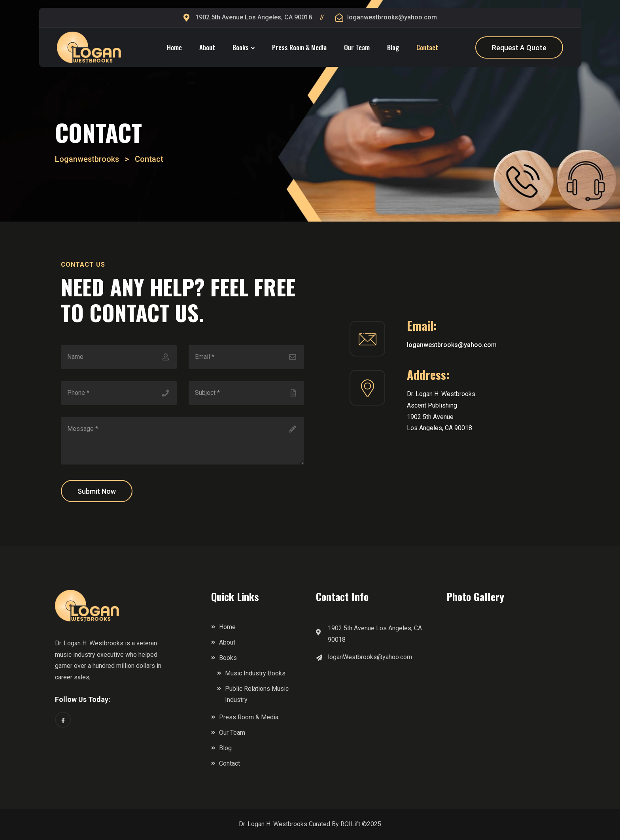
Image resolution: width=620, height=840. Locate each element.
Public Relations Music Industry (257, 694)
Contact (427, 47)
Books (241, 47)
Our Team (357, 47)
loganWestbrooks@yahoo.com (370, 657)
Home (174, 47)
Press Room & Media (299, 47)
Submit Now (97, 491)
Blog (393, 47)
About (207, 47)
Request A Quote (519, 48)
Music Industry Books (255, 673)
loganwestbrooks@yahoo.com (392, 17)
